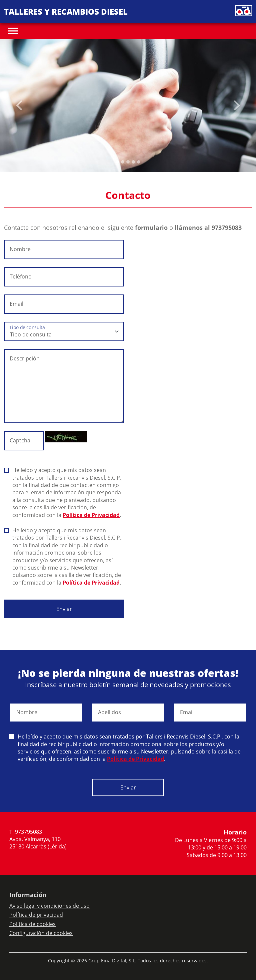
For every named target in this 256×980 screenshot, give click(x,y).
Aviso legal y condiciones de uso (49, 906)
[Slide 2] (128, 162)
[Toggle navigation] (13, 31)
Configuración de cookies (41, 933)
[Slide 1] (123, 162)
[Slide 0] (117, 162)
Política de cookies (32, 924)
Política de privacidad (36, 915)
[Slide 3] (133, 162)
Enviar (64, 609)
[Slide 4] (139, 162)
